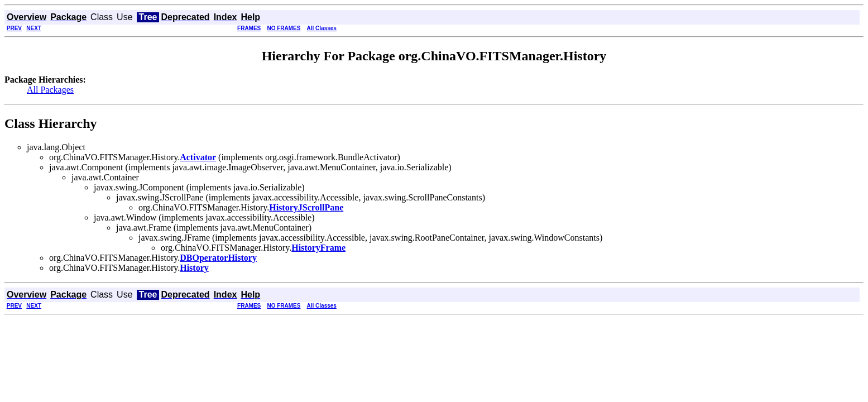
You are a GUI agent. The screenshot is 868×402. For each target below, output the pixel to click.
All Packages (50, 90)
